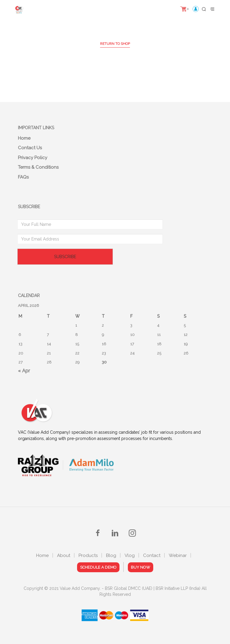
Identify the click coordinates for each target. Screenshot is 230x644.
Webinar (178, 555)
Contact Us (30, 148)
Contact (152, 555)
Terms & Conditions (38, 167)
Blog (111, 555)
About (64, 555)
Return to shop (115, 44)
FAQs (23, 177)
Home (24, 138)
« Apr (24, 371)
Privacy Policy (33, 158)
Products (88, 555)
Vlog (130, 555)
